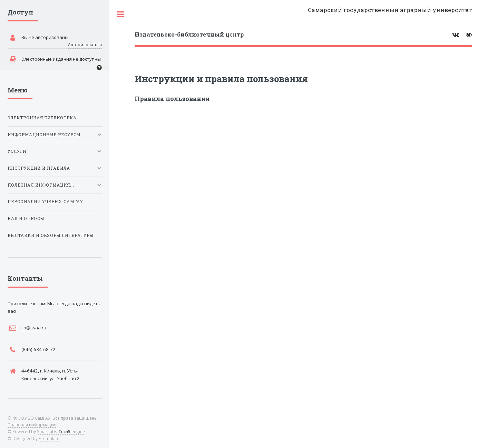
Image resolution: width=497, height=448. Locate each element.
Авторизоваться (85, 44)
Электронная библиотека (42, 118)
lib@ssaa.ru (34, 328)
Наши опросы (26, 218)
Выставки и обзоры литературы (51, 235)
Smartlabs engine (61, 431)
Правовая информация (32, 425)
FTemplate (49, 438)
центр (189, 34)
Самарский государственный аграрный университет (390, 10)
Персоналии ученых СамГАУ (45, 202)
